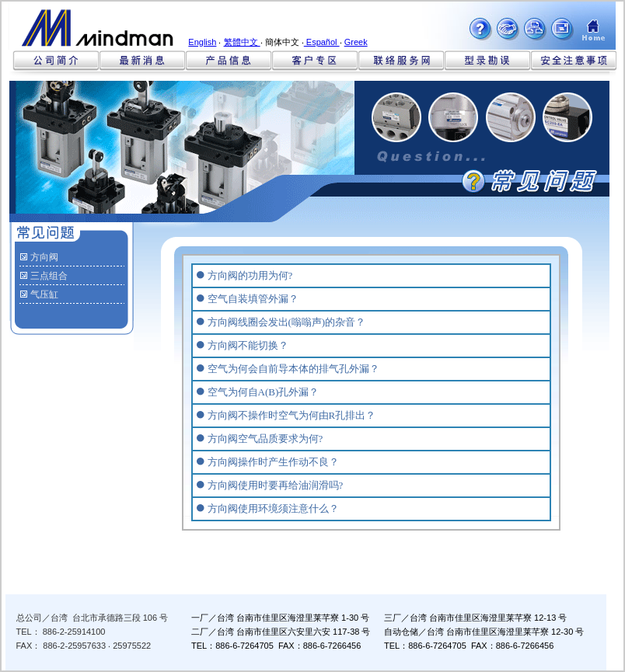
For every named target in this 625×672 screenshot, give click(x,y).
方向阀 (44, 257)
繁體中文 (242, 42)
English (202, 42)
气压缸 (44, 294)
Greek (356, 42)
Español (322, 42)
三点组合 (49, 276)
